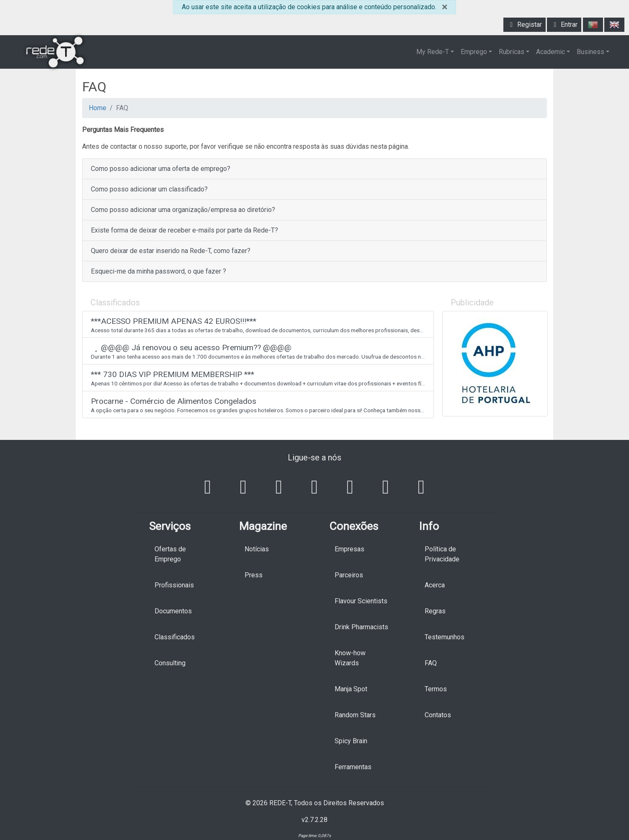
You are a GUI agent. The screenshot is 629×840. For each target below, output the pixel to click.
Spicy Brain (351, 741)
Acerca (435, 585)
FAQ (431, 663)
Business (590, 52)
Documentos (173, 611)
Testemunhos (445, 637)
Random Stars (355, 715)
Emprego (474, 52)
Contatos (438, 715)
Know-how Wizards (350, 658)
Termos (436, 689)
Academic (550, 52)
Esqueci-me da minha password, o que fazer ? (159, 271)
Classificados (175, 637)
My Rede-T (433, 52)
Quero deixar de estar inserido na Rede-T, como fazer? (171, 251)
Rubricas (512, 52)
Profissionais (174, 585)
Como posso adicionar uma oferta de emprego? (161, 169)
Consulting (170, 663)
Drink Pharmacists (361, 627)
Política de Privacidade (442, 554)
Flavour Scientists (361, 601)
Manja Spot (351, 689)
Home (98, 108)
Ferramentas (353, 767)
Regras (435, 611)
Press (254, 575)
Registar (525, 25)
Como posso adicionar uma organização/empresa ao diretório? (183, 210)
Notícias (257, 549)
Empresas (349, 549)
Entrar (564, 25)
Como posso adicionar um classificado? (149, 189)
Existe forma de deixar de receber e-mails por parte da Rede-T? (184, 230)
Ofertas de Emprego (170, 554)
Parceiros (349, 575)
